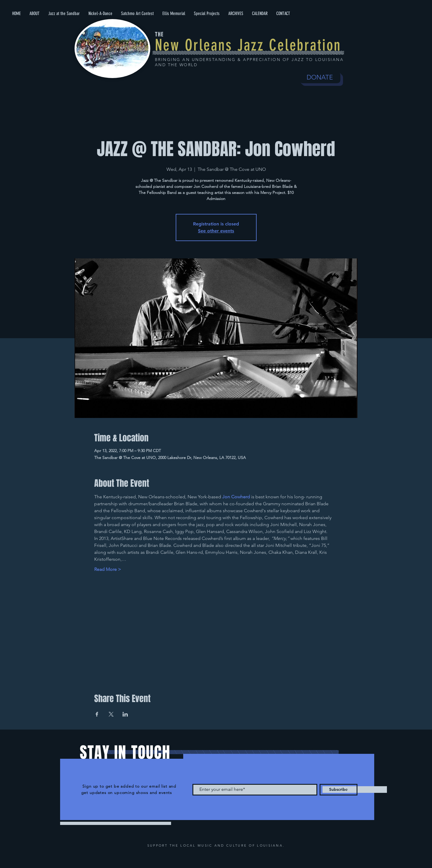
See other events (216, 231)
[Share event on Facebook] (97, 714)
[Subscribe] (339, 790)
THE (159, 34)
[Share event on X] (111, 714)
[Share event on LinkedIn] (125, 714)
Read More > (108, 569)
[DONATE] (320, 77)
